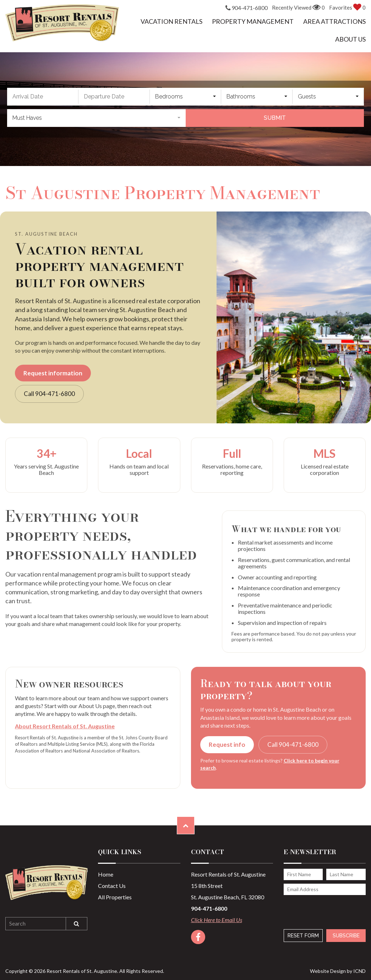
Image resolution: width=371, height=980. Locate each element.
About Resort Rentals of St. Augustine (65, 726)
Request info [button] (227, 745)
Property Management (253, 21)
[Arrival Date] (43, 97)
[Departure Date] (114, 97)
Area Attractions (334, 21)
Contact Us (112, 886)
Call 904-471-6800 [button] (49, 394)
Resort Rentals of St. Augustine (62, 23)
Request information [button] (53, 373)
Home (106, 874)
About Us (350, 39)
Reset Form (303, 936)
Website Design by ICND (338, 971)
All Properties (115, 897)
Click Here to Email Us (217, 920)
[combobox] (185, 97)
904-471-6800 (247, 8)
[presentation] (322, 908)
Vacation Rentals (171, 21)
